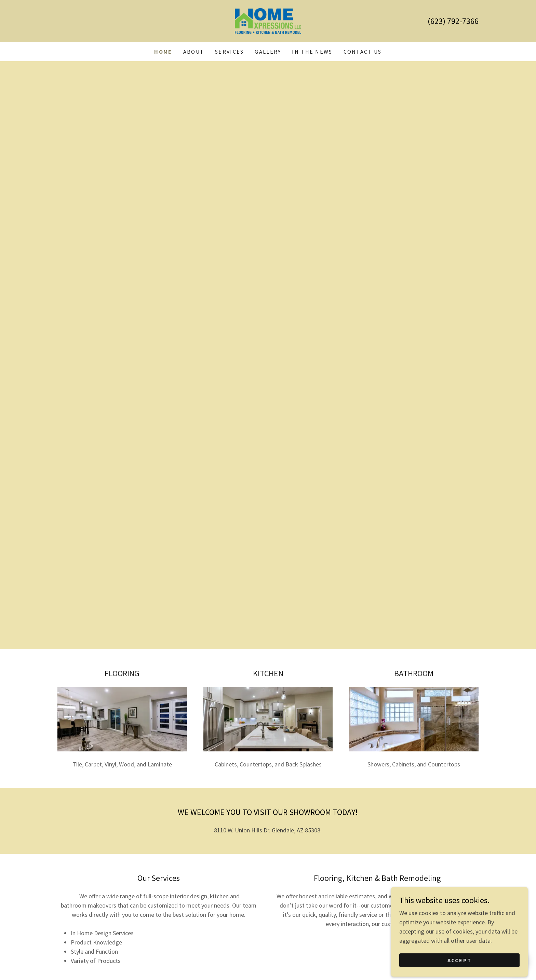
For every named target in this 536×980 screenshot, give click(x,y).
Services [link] (229, 52)
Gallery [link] (268, 52)
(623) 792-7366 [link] (453, 21)
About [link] (194, 52)
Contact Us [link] (363, 52)
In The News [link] (312, 52)
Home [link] (163, 52)
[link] (268, 20)
